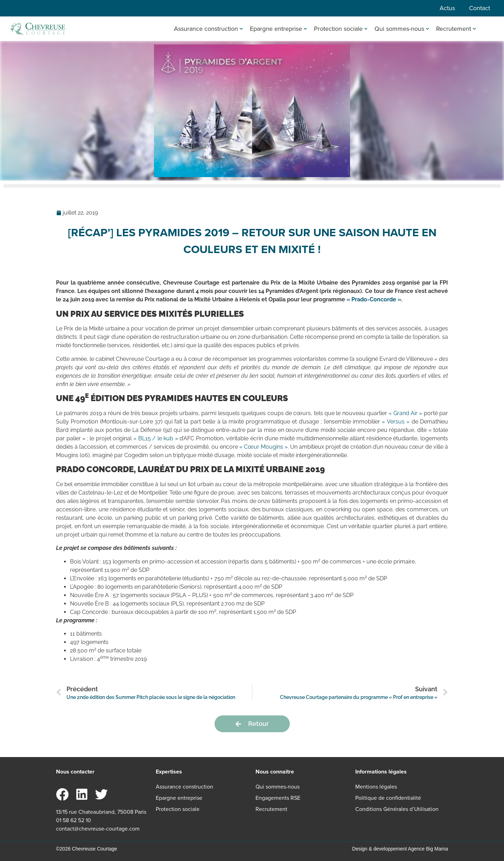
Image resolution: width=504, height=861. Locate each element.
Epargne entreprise (278, 29)
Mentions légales (376, 787)
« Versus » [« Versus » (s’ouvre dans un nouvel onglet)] (396, 422)
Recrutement (456, 29)
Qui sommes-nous (402, 29)
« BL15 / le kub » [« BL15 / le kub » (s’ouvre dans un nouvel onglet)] (156, 438)
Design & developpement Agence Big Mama (400, 849)
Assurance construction (208, 29)
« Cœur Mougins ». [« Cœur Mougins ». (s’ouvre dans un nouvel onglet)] (264, 447)
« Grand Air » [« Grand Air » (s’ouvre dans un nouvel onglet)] (405, 413)
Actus (447, 8)
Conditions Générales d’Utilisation (397, 809)
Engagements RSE (278, 798)
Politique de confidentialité (388, 798)
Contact (479, 8)
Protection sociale (341, 29)
